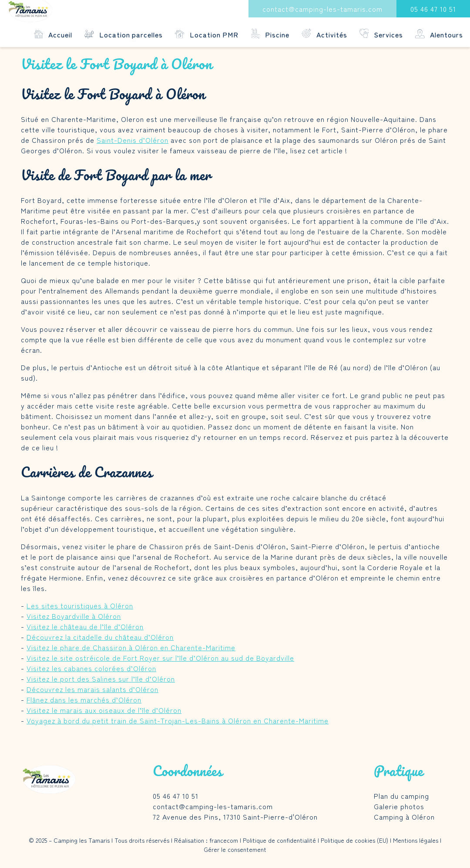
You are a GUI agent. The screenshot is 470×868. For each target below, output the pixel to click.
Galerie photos (399, 806)
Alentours (439, 34)
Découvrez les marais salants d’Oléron (92, 689)
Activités (324, 34)
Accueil (53, 34)
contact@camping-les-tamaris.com (322, 9)
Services (381, 34)
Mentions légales (416, 840)
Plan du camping (401, 796)
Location (124, 34)
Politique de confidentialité (279, 840)
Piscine (270, 34)
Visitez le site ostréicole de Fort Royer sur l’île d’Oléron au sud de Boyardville (160, 658)
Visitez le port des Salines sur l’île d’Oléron (101, 679)
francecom (224, 840)
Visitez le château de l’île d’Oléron (85, 626)
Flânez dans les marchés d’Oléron (84, 699)
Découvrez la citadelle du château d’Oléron (100, 637)
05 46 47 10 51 (433, 9)
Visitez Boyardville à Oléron (74, 616)
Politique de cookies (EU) (354, 840)
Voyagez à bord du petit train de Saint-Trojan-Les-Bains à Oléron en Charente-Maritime (178, 720)
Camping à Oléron (404, 817)
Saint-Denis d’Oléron (133, 140)
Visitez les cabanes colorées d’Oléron (91, 668)
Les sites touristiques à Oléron (80, 605)
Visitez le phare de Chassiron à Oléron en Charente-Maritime (131, 647)
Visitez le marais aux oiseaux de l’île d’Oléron (104, 710)
